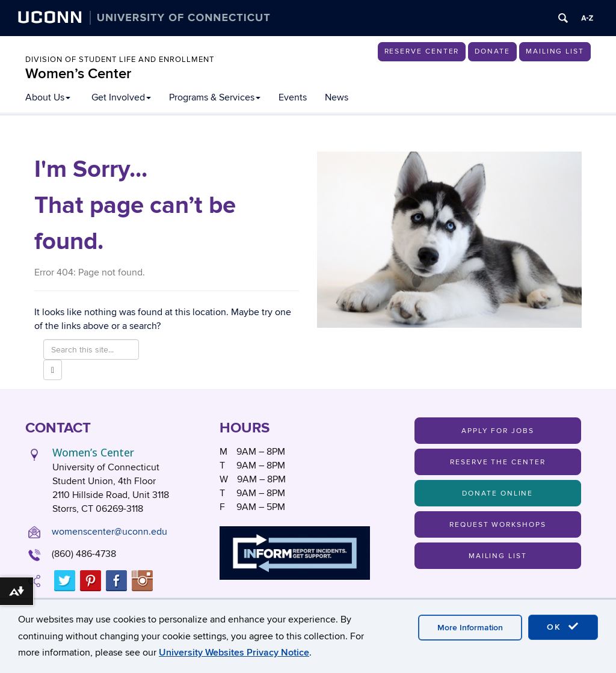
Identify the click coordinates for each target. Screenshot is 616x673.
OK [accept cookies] (563, 627)
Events (293, 97)
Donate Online (497, 493)
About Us (48, 97)
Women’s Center (78, 74)
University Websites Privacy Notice (234, 653)
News (337, 97)
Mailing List (555, 51)
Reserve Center (422, 51)
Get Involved (121, 97)
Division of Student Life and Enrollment (120, 60)
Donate (492, 51)
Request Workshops (498, 525)
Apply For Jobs (498, 431)
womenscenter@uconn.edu (109, 532)
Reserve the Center (498, 462)
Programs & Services (215, 97)
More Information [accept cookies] (470, 628)
